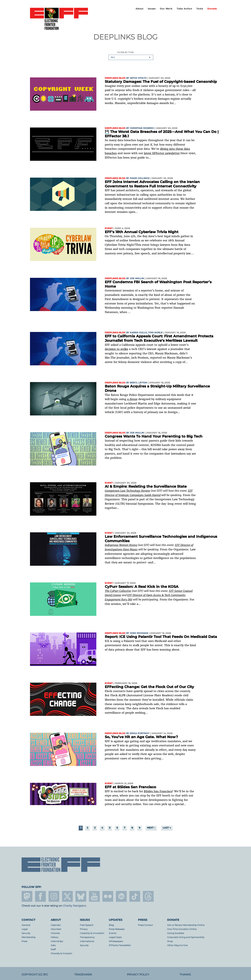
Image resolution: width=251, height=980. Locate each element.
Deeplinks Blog (115, 78)
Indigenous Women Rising (121, 545)
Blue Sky (81, 896)
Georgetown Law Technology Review (127, 491)
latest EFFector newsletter (162, 153)
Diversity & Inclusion (61, 953)
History (54, 937)
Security (26, 933)
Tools (200, 9)
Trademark (83, 975)
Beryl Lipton (138, 383)
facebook (40, 896)
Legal (25, 929)
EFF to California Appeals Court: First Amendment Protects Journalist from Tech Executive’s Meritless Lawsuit (159, 338)
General (26, 925)
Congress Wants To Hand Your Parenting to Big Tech (154, 436)
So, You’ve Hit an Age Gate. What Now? (141, 737)
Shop (170, 941)
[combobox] (131, 57)
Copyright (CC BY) (35, 975)
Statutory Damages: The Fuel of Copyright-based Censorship (161, 82)
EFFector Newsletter (120, 945)
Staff (53, 949)
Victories (55, 933)
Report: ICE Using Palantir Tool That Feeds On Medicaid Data (161, 637)
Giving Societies (176, 933)
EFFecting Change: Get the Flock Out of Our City (149, 687)
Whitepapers (116, 941)
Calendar (56, 925)
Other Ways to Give (177, 945)
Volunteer (56, 929)
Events (113, 933)
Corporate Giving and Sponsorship (186, 937)
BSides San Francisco (158, 791)
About (140, 9)
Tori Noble (155, 333)
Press (24, 941)
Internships (57, 941)
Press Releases (117, 929)
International (87, 941)
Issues (152, 9)
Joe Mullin (137, 278)
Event (109, 228)
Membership (29, 937)
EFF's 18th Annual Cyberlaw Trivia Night (142, 232)
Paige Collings (140, 178)
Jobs (53, 945)
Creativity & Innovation (92, 933)
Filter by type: (126, 53)
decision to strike (116, 349)
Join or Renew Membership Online (186, 925)
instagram (54, 896)
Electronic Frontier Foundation (59, 19)
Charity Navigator (74, 906)
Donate (212, 9)
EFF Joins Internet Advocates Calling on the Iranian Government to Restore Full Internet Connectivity (152, 184)
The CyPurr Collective (118, 591)
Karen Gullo (138, 333)
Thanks (185, 975)
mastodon (27, 896)
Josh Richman (139, 633)
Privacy (84, 929)
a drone (132, 399)
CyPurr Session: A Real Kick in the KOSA (142, 587)
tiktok (135, 896)
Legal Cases (115, 937)
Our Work (166, 9)
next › (151, 828)
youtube (94, 896)
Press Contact (145, 925)
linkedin (121, 896)
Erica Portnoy (140, 733)
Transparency (87, 937)
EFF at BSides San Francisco (130, 787)
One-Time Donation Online (182, 929)
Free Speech (87, 925)
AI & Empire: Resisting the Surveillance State (146, 486)
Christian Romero (142, 128)
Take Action (184, 9)
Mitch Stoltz (138, 78)
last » (167, 828)
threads (148, 896)
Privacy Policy (138, 975)
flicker (108, 896)
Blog (111, 925)
